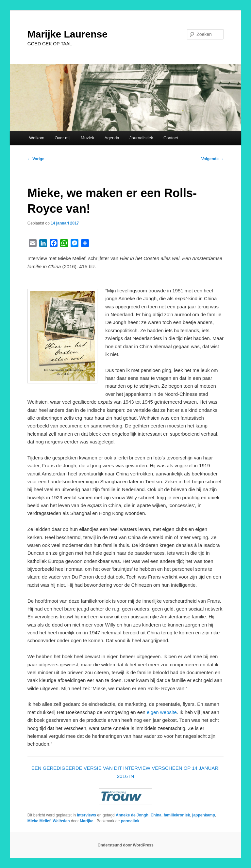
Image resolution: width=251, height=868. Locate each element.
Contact (171, 138)
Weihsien (61, 821)
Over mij (62, 138)
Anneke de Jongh (132, 815)
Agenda (112, 138)
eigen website (162, 712)
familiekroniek (177, 815)
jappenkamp (204, 815)
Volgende (212, 159)
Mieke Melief (39, 821)
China (156, 815)
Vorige (36, 159)
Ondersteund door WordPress (125, 845)
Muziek (87, 138)
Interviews (86, 815)
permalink (131, 821)
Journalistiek (141, 138)
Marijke (87, 821)
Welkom (37, 138)
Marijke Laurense (67, 34)
